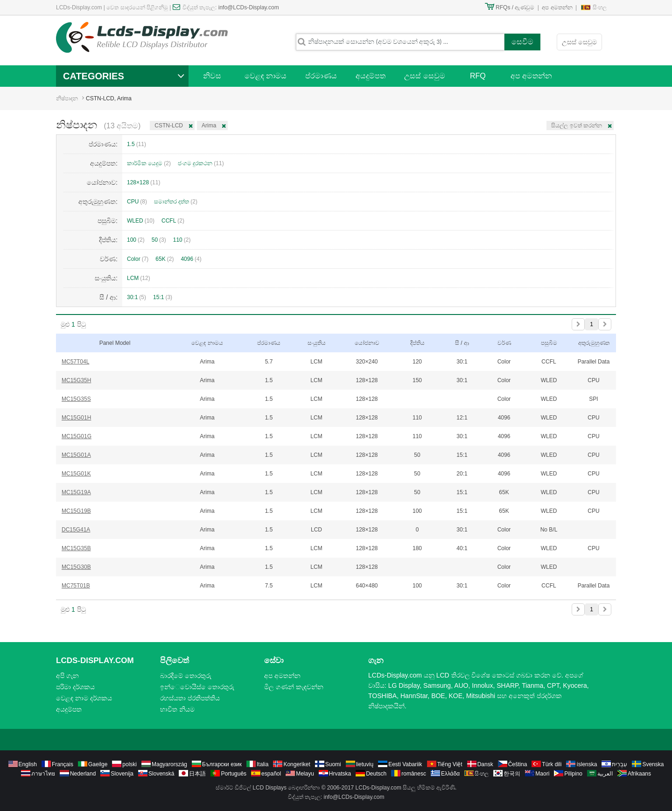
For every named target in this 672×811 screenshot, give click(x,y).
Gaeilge (98, 764)
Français (63, 764)
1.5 (136, 144)
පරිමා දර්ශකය (75, 687)
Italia (262, 764)
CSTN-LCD (169, 126)
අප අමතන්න (557, 7)
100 (136, 240)
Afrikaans (639, 774)
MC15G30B (76, 567)
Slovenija (122, 774)
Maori (542, 774)
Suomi (333, 764)
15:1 (163, 297)
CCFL (173, 221)
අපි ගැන (67, 676)
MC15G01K (76, 474)
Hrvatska (340, 774)
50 (159, 240)
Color (138, 259)
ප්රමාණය (321, 76)
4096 (191, 259)
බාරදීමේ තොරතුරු (186, 676)
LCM (139, 278)
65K (164, 259)
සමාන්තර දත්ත (176, 202)
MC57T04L (75, 362)
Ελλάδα (450, 774)
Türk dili (552, 764)
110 (182, 240)
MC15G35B (76, 548)
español (271, 774)
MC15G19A (76, 492)
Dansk (485, 764)
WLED (141, 221)
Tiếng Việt (450, 764)
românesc (414, 774)
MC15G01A (76, 455)
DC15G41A (76, 530)
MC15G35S (76, 399)
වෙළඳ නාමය (266, 76)
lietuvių (365, 764)
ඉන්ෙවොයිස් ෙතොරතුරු (197, 687)
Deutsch (376, 774)
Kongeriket (297, 764)
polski (129, 764)
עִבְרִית (619, 764)
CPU (137, 202)
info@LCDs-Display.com (249, 7)
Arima (209, 126)
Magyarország (169, 764)
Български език (222, 764)
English (28, 764)
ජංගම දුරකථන (201, 163)
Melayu (305, 774)
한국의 (512, 774)
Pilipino (573, 774)
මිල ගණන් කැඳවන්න (294, 687)
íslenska (587, 764)
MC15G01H (76, 418)
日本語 (197, 774)
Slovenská (161, 774)
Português (234, 774)
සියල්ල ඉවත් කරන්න (577, 126)
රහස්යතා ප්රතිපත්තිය (190, 698)
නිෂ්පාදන (67, 98)
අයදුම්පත (371, 76)
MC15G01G (77, 436)
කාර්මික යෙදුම (149, 163)
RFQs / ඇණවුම (515, 7)
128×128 (143, 182)
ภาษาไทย (43, 774)
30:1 (136, 297)
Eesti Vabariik (405, 764)
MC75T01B (76, 586)
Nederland (83, 774)
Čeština (518, 764)
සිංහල (600, 7)
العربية (605, 774)
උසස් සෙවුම (579, 42)
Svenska (653, 764)
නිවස (212, 76)
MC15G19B (76, 511)
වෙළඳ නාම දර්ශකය (84, 698)
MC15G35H (76, 380)
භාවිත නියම (177, 709)
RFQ (478, 76)
